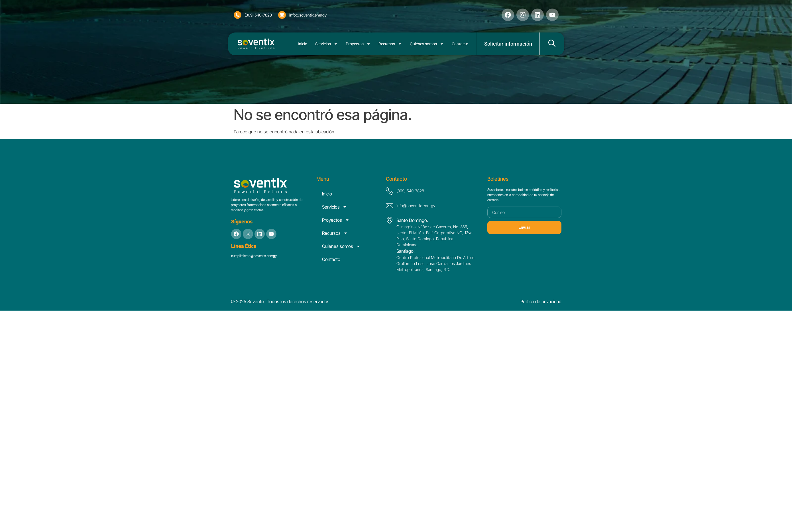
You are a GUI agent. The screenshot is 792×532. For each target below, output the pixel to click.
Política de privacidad (541, 301)
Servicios (326, 44)
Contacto (460, 44)
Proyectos (358, 44)
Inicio (303, 44)
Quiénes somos (427, 44)
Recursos (390, 44)
